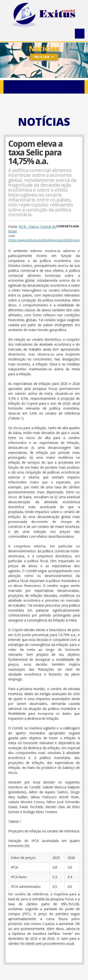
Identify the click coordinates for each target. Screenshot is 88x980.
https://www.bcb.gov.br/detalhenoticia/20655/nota (44, 240)
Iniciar (44, 57)
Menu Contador (44, 87)
